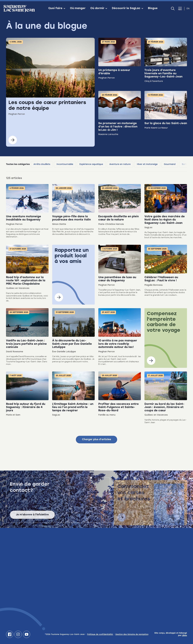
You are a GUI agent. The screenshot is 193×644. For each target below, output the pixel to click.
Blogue (153, 8)
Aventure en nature (120, 164)
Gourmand (170, 164)
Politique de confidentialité (100, 634)
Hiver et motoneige (147, 164)
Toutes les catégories (18, 164)
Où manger (78, 8)
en (188, 9)
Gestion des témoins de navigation (132, 634)
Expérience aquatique (91, 164)
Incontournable (65, 164)
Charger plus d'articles (96, 440)
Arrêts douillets (42, 164)
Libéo (184, 636)
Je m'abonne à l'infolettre (32, 518)
